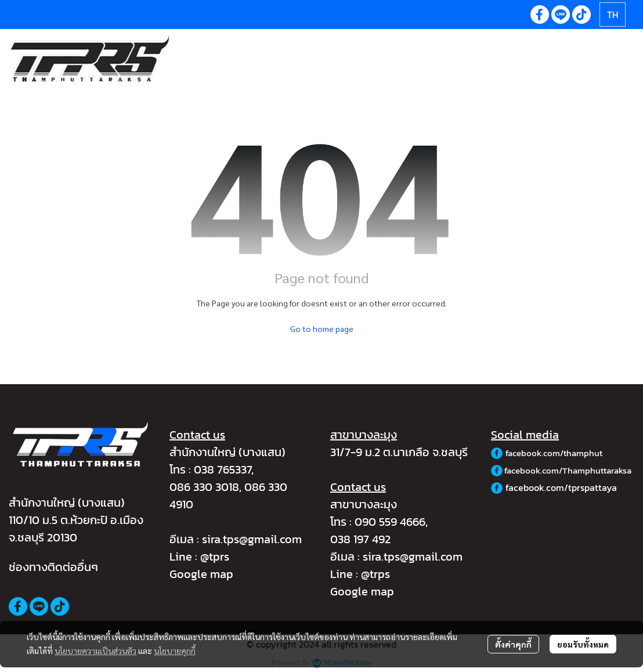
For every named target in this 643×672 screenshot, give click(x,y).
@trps (375, 574)
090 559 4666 (390, 522)
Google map (201, 574)
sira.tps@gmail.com (252, 539)
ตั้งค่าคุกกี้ (513, 644)
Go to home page (322, 328)
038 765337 (223, 469)
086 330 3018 (204, 487)
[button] (613, 15)
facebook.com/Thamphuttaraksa (568, 470)
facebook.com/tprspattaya (561, 487)
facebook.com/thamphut (554, 453)
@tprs (215, 557)
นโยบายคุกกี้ (175, 651)
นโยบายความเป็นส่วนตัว (95, 651)
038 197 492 (360, 539)
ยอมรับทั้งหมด (583, 644)
